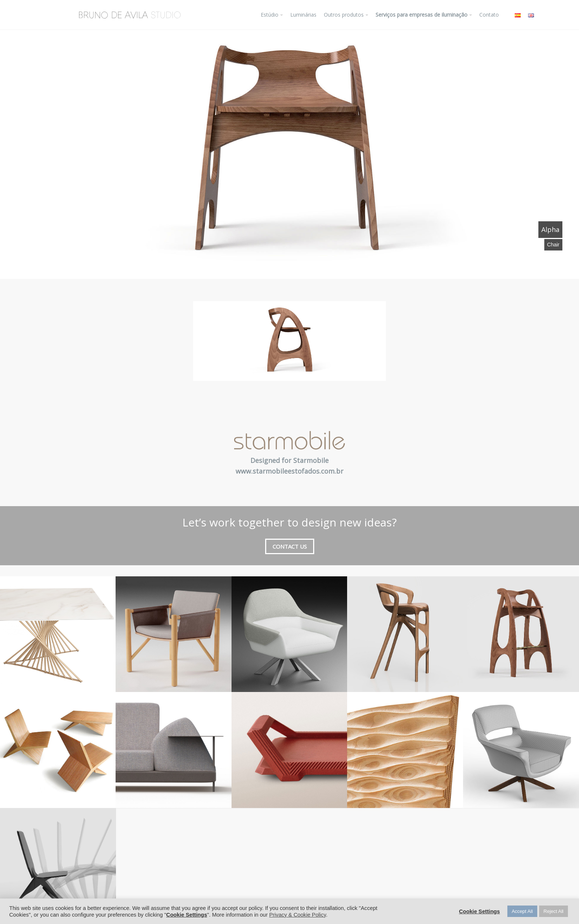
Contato (489, 15)
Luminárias (303, 15)
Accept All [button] (522, 911)
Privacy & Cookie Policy (298, 915)
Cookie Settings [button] (187, 915)
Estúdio (270, 15)
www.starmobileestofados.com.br (289, 471)
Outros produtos (344, 15)
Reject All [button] (554, 911)
